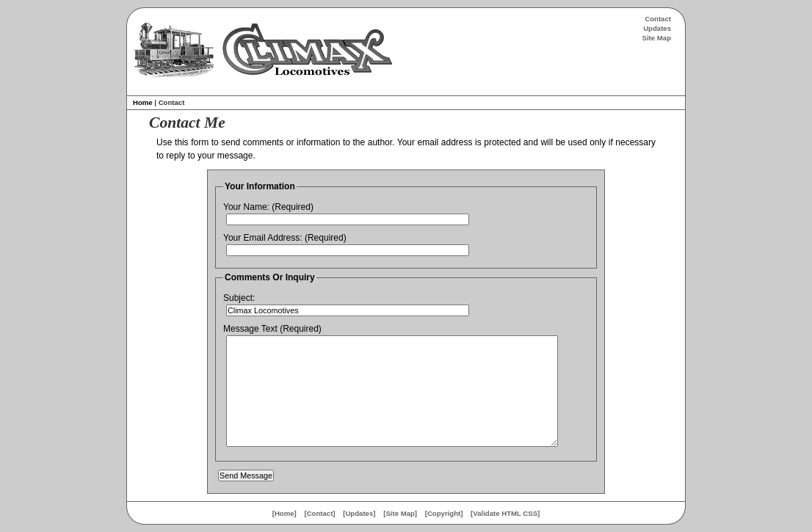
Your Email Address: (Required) (285, 238)
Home (143, 102)
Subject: (239, 298)
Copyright (444, 513)
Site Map (657, 38)
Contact (658, 19)
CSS (530, 513)
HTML (511, 513)
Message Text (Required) (272, 329)
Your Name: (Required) (268, 207)
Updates (657, 28)
